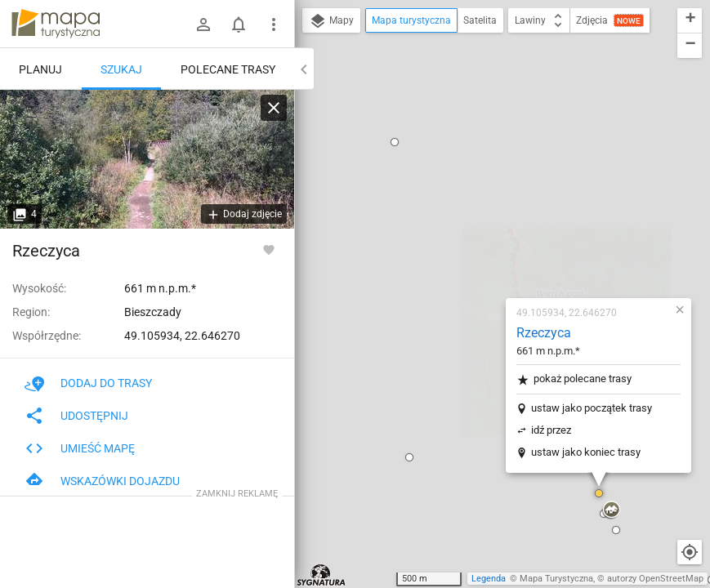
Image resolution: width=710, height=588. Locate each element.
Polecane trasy (228, 69)
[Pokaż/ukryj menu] (274, 24)
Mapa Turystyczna (556, 579)
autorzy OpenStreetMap (655, 579)
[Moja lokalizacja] (690, 552)
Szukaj (121, 69)
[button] (312, 258)
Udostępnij (76, 416)
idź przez (454, 231)
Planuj (40, 69)
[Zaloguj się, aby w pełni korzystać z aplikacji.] (269, 249)
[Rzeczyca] (147, 159)
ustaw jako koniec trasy (489, 253)
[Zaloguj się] (203, 24)
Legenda (489, 579)
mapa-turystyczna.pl (56, 24)
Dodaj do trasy (88, 383)
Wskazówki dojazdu (102, 481)
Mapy (331, 21)
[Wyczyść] (274, 108)
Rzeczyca (447, 134)
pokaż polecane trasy (477, 180)
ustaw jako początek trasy (494, 209)
